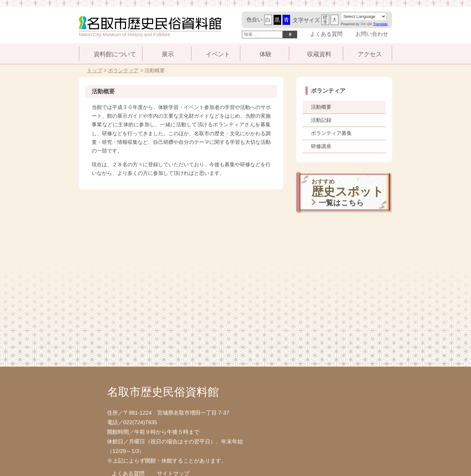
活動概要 (321, 107)
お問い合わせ (372, 34)
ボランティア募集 (331, 133)
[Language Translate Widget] (363, 16)
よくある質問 (326, 34)
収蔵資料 (319, 54)
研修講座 (321, 146)
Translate (374, 24)
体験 (266, 54)
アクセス (370, 54)
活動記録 (321, 120)
